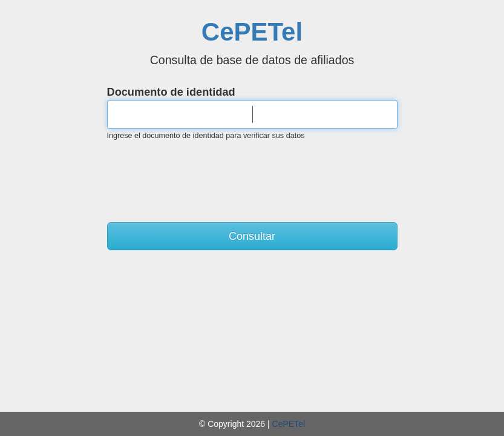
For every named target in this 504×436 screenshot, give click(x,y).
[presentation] (252, 174)
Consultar (252, 236)
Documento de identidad (171, 92)
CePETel (252, 32)
